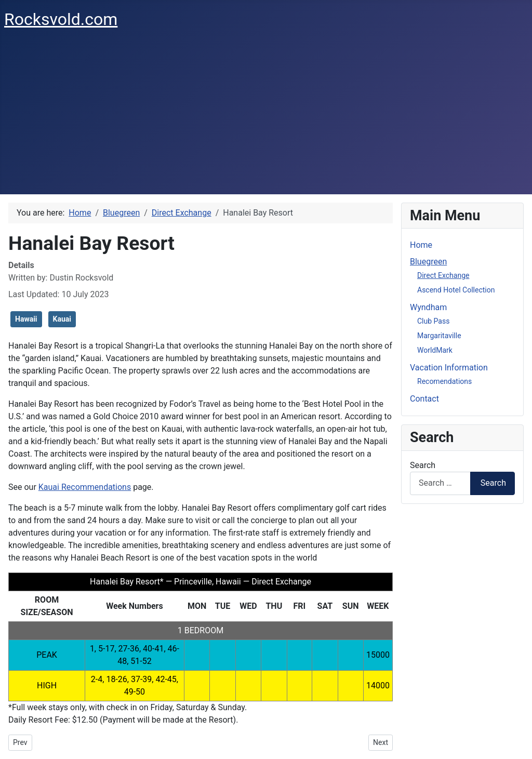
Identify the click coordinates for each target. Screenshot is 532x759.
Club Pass (433, 321)
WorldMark (435, 350)
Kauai (62, 319)
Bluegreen (428, 262)
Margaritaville (439, 336)
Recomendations (444, 381)
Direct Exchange (443, 275)
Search (423, 465)
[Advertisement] (266, 116)
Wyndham (428, 307)
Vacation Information (449, 368)
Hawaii (26, 319)
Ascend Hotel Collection (456, 290)
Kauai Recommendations (85, 487)
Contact (424, 399)
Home (421, 245)
